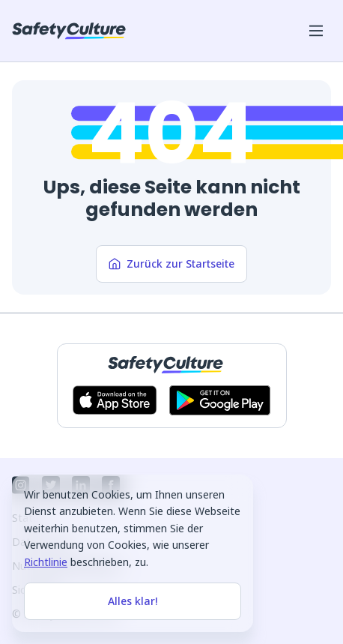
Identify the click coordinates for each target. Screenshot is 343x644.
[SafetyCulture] (69, 31)
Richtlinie (46, 562)
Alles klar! (133, 601)
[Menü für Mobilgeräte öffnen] (316, 31)
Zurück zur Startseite (171, 264)
